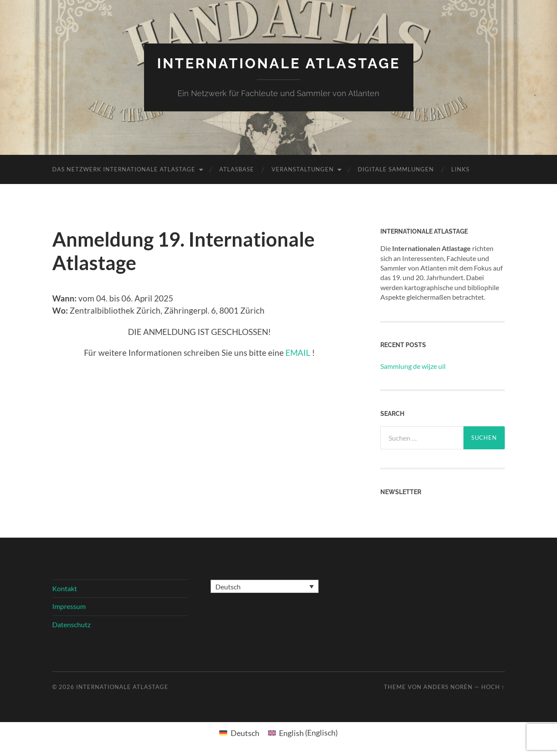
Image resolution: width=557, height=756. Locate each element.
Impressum (69, 606)
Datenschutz (71, 624)
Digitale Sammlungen (396, 169)
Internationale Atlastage (279, 63)
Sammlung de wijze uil (413, 366)
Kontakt (65, 588)
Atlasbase (237, 169)
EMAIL (298, 353)
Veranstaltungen (303, 169)
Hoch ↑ (493, 687)
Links (460, 169)
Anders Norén (448, 687)
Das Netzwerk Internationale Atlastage (124, 169)
